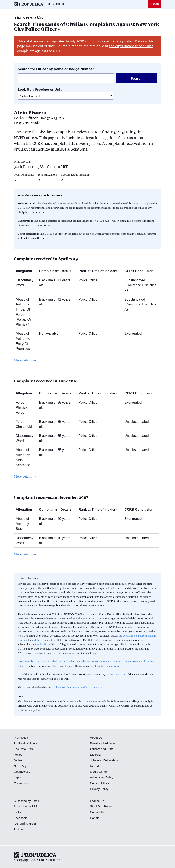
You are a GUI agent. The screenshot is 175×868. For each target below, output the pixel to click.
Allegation (26, 271)
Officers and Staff (102, 749)
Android (31, 824)
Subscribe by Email (27, 801)
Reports (96, 766)
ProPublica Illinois (26, 744)
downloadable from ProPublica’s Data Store (81, 688)
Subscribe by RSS (27, 807)
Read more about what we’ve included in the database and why (54, 662)
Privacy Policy (100, 789)
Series (18, 761)
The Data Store (24, 749)
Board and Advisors (104, 744)
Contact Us (98, 813)
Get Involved (23, 772)
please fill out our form (119, 666)
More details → (26, 361)
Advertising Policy (102, 778)
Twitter (19, 813)
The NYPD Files (59, 4)
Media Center (99, 772)
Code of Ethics (100, 784)
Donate (155, 4)
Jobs (93, 761)
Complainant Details (57, 271)
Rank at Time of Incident (100, 271)
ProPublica (22, 738)
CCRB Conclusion (141, 271)
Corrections (22, 784)
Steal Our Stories (102, 807)
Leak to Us (98, 801)
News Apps (22, 766)
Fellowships (112, 761)
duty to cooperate (60, 640)
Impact (19, 778)
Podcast (20, 830)
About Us (96, 738)
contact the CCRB (116, 675)
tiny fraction (47, 645)
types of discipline (143, 204)
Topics (18, 755)
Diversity (96, 755)
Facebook (21, 818)
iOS (16, 824)
